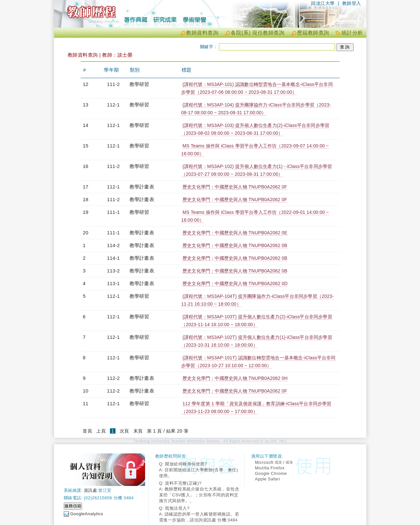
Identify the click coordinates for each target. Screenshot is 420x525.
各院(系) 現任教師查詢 (257, 33)
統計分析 (352, 33)
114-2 (113, 245)
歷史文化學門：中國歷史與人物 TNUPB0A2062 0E (235, 233)
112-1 (113, 105)
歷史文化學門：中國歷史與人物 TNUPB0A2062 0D (235, 283)
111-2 (113, 84)
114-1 (113, 258)
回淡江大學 (323, 3)
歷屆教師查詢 (313, 33)
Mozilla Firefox (270, 468)
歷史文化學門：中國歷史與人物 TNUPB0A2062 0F (235, 187)
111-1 (113, 212)
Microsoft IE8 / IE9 (274, 462)
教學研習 (139, 84)
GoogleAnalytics (87, 514)
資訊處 (91, 490)
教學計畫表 (142, 187)
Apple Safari (268, 479)
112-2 (113, 378)
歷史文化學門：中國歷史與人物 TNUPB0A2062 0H (235, 378)
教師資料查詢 (202, 33)
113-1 (113, 283)
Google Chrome (271, 473)
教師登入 (352, 3)
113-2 (113, 271)
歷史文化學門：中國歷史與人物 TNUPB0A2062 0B (235, 245)
